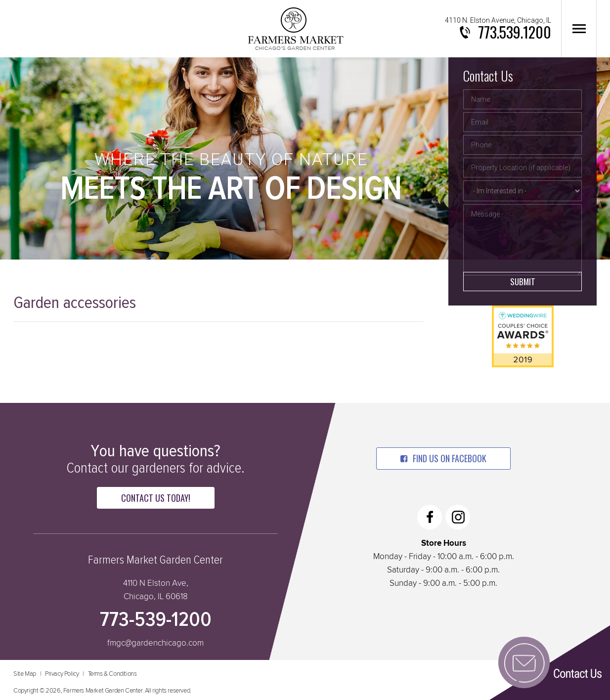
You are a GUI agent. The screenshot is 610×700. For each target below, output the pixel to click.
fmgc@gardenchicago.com (155, 643)
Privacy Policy (62, 674)
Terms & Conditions (112, 674)
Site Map (25, 674)
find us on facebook (443, 458)
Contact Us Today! (156, 498)
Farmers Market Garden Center (295, 29)
